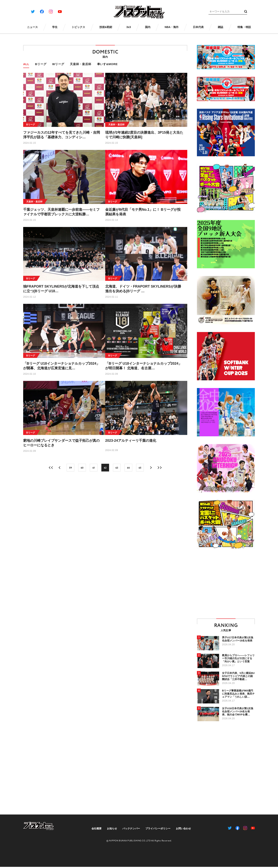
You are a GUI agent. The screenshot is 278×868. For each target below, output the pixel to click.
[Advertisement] (229, 583)
